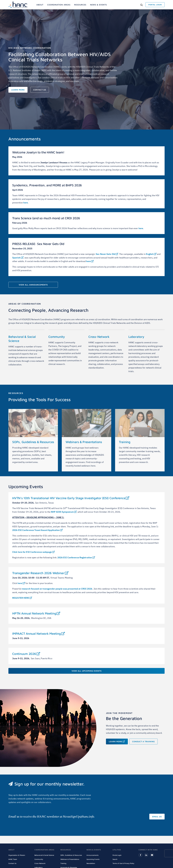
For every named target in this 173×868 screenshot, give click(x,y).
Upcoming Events (93, 859)
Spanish (18, 258)
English (151, 254)
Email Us (157, 817)
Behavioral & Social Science (44, 855)
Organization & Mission (17, 855)
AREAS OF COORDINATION (25, 304)
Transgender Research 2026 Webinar (40, 573)
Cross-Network (99, 337)
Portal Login (117, 855)
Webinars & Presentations (84, 442)
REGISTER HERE (22, 598)
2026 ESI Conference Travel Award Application (37, 530)
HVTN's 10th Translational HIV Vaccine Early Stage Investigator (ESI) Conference (71, 498)
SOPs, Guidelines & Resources (33, 442)
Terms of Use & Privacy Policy (123, 863)
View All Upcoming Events (87, 671)
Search (115, 859)
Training (125, 442)
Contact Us (40, 90)
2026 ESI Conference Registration (76, 558)
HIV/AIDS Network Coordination (30, 48)
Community (57, 337)
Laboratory (136, 337)
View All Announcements (33, 285)
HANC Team (13, 859)
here (26, 203)
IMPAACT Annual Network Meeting (38, 633)
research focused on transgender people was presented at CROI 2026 (57, 589)
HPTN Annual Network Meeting (36, 613)
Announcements (93, 855)
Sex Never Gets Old (107, 254)
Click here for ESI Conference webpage (33, 552)
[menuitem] (40, 5)
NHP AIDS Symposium (64, 512)
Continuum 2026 (26, 654)
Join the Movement (119, 713)
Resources (16, 393)
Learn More (18, 90)
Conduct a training (143, 741)
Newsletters (91, 863)
